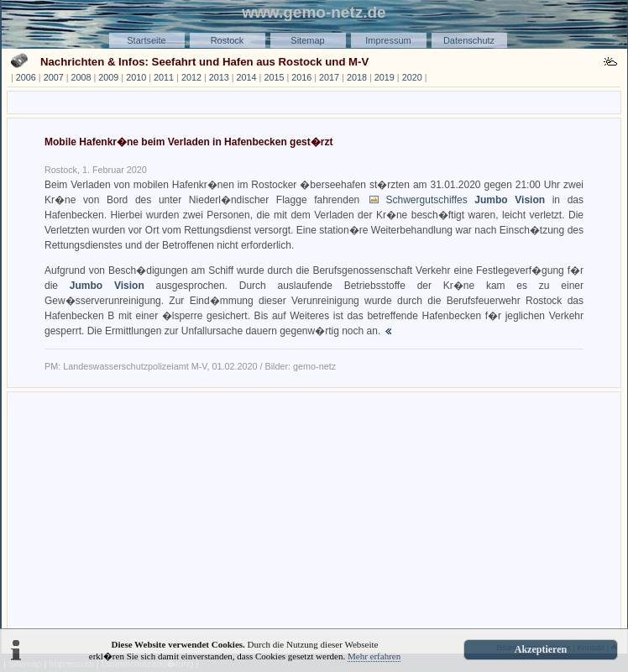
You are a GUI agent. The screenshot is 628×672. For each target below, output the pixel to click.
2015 (274, 77)
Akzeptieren (541, 649)
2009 (108, 77)
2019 (385, 77)
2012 (191, 77)
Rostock (228, 40)
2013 (219, 77)
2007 (54, 77)
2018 (357, 77)
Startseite (146, 40)
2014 (247, 77)
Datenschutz (469, 40)
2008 (81, 77)
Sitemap (307, 40)
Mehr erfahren (374, 656)
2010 (136, 77)
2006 (26, 77)
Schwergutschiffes (466, 200)
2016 (301, 77)
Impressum (388, 40)
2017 (329, 77)
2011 (164, 77)
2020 (412, 77)
